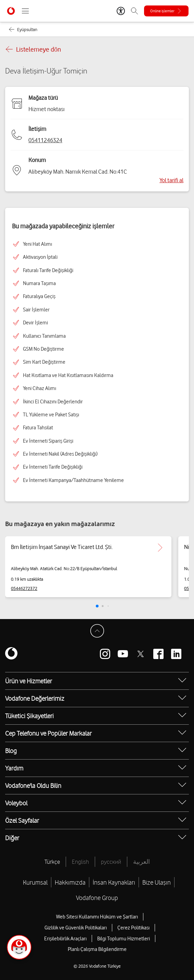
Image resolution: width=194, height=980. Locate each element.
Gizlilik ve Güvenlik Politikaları (76, 928)
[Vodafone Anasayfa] (11, 11)
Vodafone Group (97, 898)
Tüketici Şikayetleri (29, 716)
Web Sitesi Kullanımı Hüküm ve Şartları (97, 917)
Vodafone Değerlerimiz (35, 698)
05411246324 (45, 140)
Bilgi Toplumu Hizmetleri (124, 939)
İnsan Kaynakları (114, 882)
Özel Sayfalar (22, 820)
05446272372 (24, 588)
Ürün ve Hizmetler (29, 681)
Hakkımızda (70, 882)
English (80, 862)
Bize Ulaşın (157, 882)
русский (111, 862)
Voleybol (16, 803)
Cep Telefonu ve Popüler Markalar (48, 733)
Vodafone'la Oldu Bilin (33, 786)
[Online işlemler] (166, 11)
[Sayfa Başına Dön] (97, 631)
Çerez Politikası (133, 928)
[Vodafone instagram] (105, 654)
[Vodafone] (11, 654)
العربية (141, 862)
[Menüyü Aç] (25, 11)
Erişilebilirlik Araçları (65, 939)
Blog (11, 751)
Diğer (12, 838)
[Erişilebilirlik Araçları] (121, 11)
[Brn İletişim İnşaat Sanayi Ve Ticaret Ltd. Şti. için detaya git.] (160, 548)
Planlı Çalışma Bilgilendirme (97, 949)
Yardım (14, 768)
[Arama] (134, 11)
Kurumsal (35, 882)
